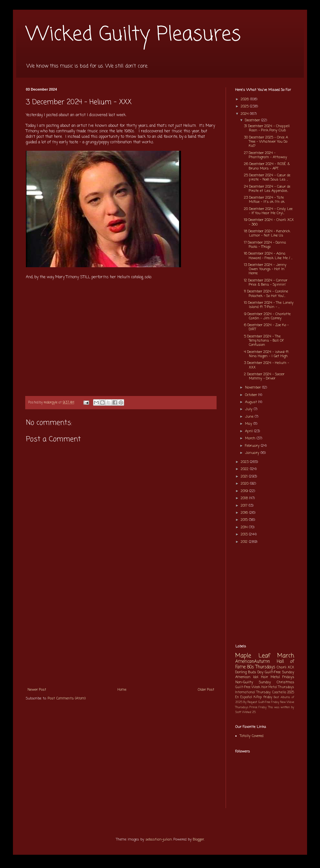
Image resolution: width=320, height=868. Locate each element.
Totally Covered (252, 736)
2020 (245, 484)
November (254, 388)
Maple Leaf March (265, 656)
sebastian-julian (159, 840)
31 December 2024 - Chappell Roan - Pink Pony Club (267, 128)
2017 (245, 506)
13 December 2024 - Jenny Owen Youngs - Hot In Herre (265, 269)
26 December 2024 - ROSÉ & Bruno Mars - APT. (267, 166)
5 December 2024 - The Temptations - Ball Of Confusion (264, 341)
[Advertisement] (121, 635)
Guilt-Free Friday (269, 702)
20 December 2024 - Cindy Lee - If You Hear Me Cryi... (268, 211)
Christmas (285, 682)
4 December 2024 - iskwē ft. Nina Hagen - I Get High (267, 354)
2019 (245, 491)
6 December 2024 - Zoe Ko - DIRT (266, 327)
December (253, 120)
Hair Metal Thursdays (278, 687)
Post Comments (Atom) (67, 698)
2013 (245, 534)
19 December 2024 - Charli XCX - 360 (269, 222)
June (250, 417)
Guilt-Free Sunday (279, 672)
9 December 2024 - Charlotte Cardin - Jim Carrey (267, 316)
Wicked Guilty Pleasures (133, 35)
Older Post (206, 690)
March (251, 438)
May (249, 424)
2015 (245, 520)
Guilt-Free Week (248, 687)
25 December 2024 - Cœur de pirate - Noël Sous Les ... (267, 177)
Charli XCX (285, 667)
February (253, 446)
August (252, 402)
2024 (245, 114)
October (252, 395)
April (250, 431)
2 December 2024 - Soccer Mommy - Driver (264, 376)
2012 (245, 542)
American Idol (247, 677)
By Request (250, 702)
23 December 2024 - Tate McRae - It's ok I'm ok (264, 200)
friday (268, 697)
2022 (245, 469)
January (253, 453)
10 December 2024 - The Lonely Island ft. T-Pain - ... (269, 305)
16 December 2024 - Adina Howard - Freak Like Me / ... (268, 256)
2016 (245, 513)
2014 (245, 527)
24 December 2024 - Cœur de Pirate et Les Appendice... (267, 189)
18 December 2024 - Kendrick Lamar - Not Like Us (267, 233)
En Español (244, 697)
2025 (245, 106)
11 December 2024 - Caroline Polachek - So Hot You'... (266, 294)
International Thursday (253, 692)
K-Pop (258, 697)
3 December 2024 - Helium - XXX (267, 365)
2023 (245, 462)
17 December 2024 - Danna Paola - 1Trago (265, 245)
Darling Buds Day (249, 672)
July (249, 409)
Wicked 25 (249, 712)
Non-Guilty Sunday (253, 682)
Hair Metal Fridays (278, 677)
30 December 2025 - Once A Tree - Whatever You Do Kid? (266, 142)
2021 (245, 477)
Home (122, 690)
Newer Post (37, 690)
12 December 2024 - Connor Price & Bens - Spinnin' (266, 283)
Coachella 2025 (283, 692)
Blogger (198, 840)
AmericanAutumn (253, 662)
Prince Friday (258, 707)
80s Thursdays (261, 667)
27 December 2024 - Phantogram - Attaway (266, 155)
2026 (245, 99)
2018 (245, 498)
